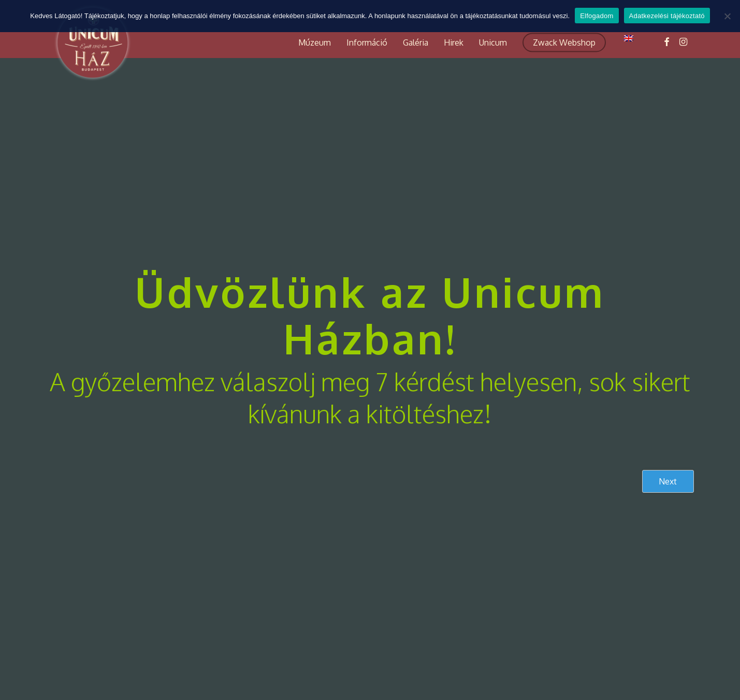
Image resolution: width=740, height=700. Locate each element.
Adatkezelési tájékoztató (667, 16)
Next (668, 481)
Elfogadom (597, 16)
